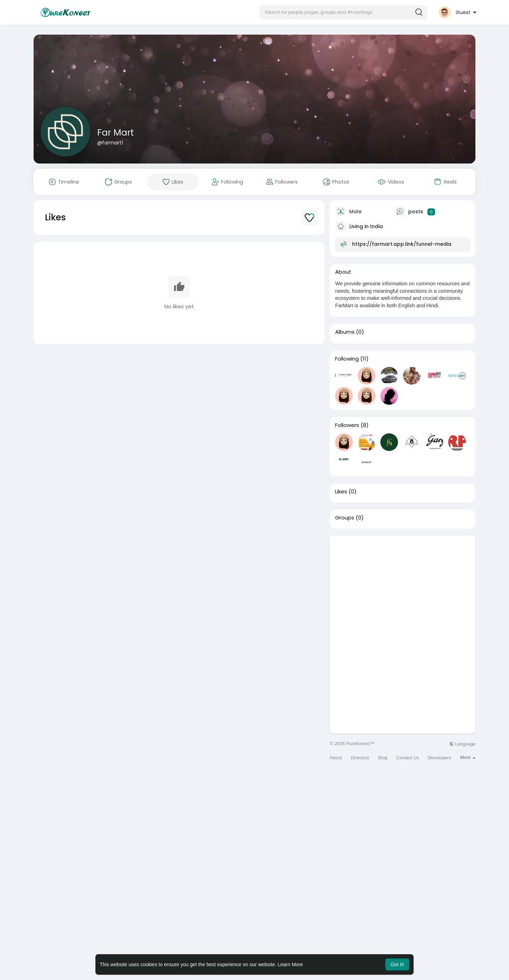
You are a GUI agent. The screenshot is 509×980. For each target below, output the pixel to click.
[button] (343, 12)
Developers (440, 758)
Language (462, 744)
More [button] (468, 757)
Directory (360, 758)
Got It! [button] (397, 964)
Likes (341, 492)
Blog (383, 758)
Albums (345, 332)
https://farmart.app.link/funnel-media (402, 244)
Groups (345, 518)
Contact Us (408, 758)
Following (347, 359)
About (336, 758)
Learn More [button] (291, 964)
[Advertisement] (403, 585)
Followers (347, 425)
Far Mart (116, 133)
